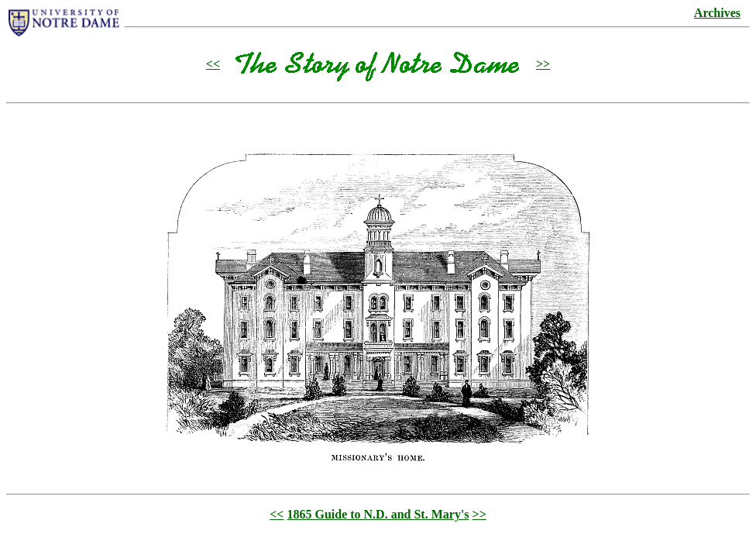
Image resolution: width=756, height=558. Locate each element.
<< (213, 64)
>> (543, 64)
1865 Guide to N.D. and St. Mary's (378, 514)
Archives (717, 13)
